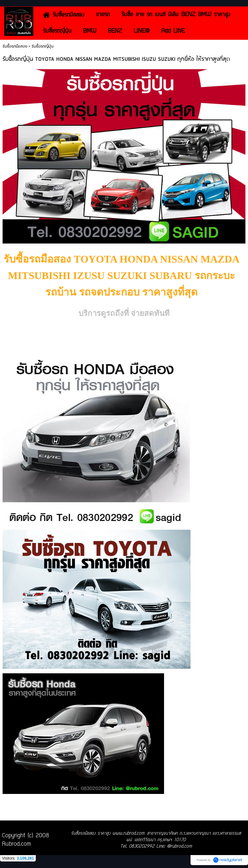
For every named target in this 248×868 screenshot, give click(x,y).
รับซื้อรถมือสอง (15, 46)
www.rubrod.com (128, 834)
